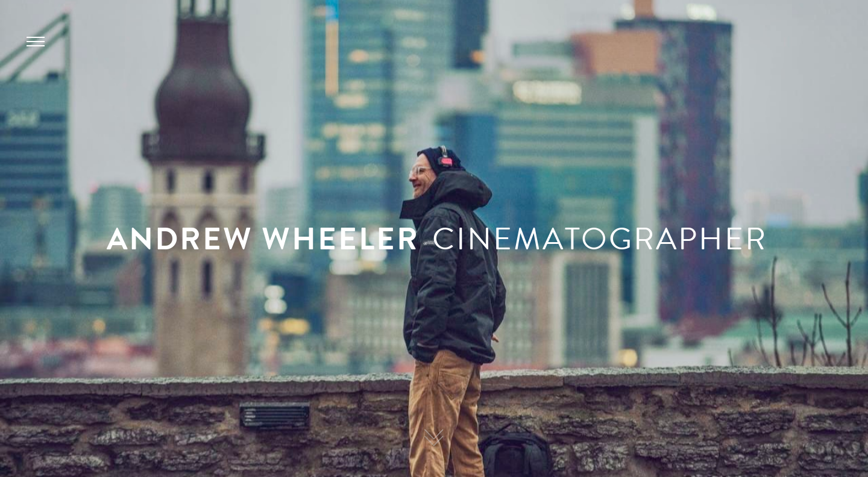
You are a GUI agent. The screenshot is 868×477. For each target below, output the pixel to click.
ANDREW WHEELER (263, 239)
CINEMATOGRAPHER (600, 239)
